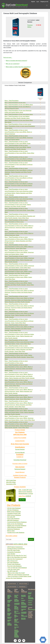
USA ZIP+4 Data (11, 482)
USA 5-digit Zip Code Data (9, 597)
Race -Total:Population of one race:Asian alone (19, 114)
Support (23, 600)
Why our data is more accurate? (17, 621)
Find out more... (8, 58)
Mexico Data (11, 531)
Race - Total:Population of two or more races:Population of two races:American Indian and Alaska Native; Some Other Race (19, 199)
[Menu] (47, 5)
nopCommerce (32, 610)
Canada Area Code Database (16, 533)
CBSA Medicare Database (15, 527)
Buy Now (22, 500)
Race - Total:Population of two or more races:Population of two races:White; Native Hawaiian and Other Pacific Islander (18, 147)
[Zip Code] (17, 539)
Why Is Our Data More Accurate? (17, 557)
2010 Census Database (14, 515)
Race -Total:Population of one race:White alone (19, 105)
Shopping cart (44, 2)
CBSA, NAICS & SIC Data (10, 624)
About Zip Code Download (24, 603)
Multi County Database (14, 512)
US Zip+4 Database (13, 510)
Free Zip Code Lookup (16, 596)
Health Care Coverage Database (17, 526)
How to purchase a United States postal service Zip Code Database (17, 633)
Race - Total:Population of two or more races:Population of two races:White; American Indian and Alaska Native (19, 138)
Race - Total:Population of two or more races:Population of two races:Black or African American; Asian (19, 165)
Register (33, 2)
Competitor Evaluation (14, 552)
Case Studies (11, 554)
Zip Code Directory (23, 619)
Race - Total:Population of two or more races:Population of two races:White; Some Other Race (19, 153)
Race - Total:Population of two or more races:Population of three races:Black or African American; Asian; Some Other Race (19, 321)
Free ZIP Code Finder (14, 550)
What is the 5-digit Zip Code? (16, 573)
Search (31, 539)
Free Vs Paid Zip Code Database (17, 568)
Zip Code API (11, 517)
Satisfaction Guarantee (24, 607)
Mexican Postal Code (9, 614)
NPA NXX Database (13, 520)
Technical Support (20, 469)
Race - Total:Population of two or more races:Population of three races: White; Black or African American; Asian (19, 233)
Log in (38, 2)
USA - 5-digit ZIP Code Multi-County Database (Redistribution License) (26, 492)
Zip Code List (17, 627)
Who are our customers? (13, 64)
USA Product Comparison (15, 547)
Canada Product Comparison (16, 549)
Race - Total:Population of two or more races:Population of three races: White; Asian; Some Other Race (18, 277)
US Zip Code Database (14, 508)
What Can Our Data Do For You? (17, 555)
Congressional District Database (17, 522)
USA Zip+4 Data (9, 605)
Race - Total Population (12, 101)
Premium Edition (40, 98)
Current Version (20, 449)
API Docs (30, 601)
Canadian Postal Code (14, 513)
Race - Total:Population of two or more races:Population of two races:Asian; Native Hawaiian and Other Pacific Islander (18, 205)
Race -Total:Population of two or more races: (18, 124)
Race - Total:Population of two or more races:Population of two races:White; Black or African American (18, 132)
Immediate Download (20, 460)
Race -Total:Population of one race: (15, 103)
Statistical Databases (14, 529)
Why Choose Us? (12, 561)
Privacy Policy (30, 593)
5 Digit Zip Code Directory (17, 600)
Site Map (30, 605)
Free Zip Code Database (14, 566)
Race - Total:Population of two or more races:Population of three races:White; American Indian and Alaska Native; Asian (19, 252)
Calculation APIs (11, 484)
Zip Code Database (13, 562)
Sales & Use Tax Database (15, 524)
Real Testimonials (24, 616)
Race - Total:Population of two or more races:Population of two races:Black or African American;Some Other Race (19, 178)
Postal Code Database (14, 564)
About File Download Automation (31, 597)
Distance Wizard (10, 618)
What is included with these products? (16, 61)
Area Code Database (13, 519)
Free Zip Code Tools (14, 569)
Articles (30, 603)
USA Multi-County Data (9, 610)
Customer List (24, 610)
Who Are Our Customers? (15, 559)
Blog (22, 598)
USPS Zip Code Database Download (18, 575)
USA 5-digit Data (11, 480)
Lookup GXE (9, 620)
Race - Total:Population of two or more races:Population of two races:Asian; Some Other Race (19, 210)
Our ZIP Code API (12, 571)
